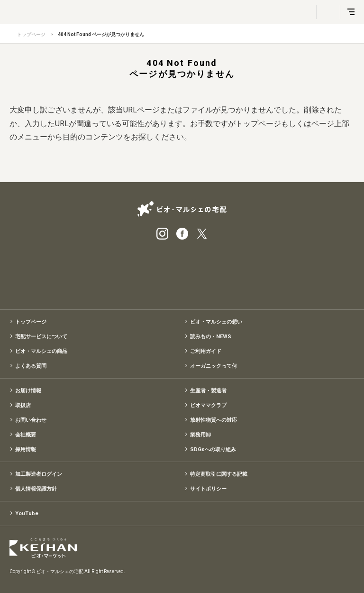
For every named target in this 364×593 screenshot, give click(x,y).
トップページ (31, 34)
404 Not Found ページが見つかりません (101, 34)
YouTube (27, 514)
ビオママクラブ (208, 405)
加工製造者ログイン (39, 474)
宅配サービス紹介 (135, 271)
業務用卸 (200, 435)
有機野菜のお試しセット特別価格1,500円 (182, 271)
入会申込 (229, 271)
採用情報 (26, 449)
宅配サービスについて (41, 337)
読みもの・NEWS (211, 337)
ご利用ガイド (206, 351)
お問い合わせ (31, 420)
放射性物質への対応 (214, 420)
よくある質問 (31, 366)
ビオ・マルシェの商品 (41, 351)
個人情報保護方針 (36, 489)
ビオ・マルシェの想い (216, 322)
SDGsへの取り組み (213, 449)
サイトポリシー (208, 489)
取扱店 (23, 405)
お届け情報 (28, 391)
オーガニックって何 (214, 366)
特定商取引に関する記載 (219, 474)
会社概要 (26, 435)
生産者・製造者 (208, 391)
